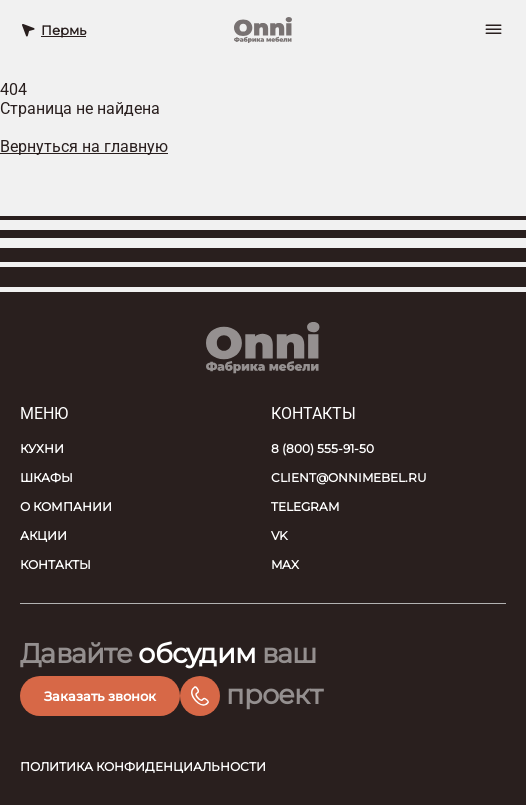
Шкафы (46, 477)
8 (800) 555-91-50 (322, 448)
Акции (43, 535)
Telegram (305, 506)
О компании (66, 506)
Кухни (42, 448)
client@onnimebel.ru (349, 477)
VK (279, 535)
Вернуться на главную (84, 146)
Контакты (55, 564)
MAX (285, 564)
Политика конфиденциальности (143, 766)
